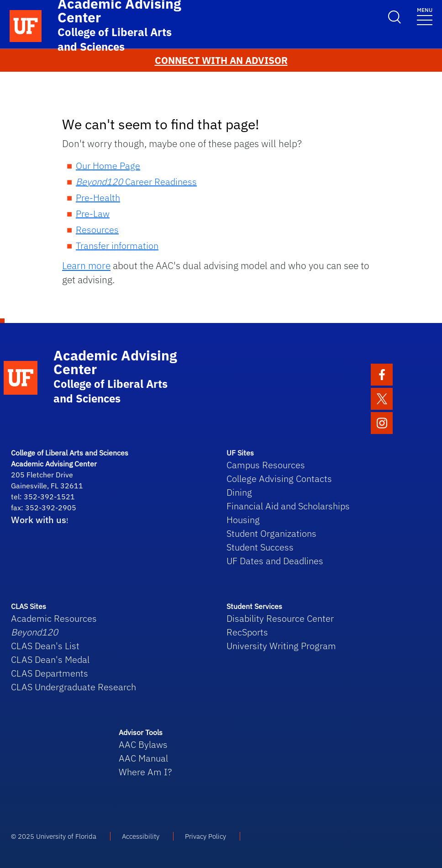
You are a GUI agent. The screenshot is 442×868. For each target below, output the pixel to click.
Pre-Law (93, 214)
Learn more (86, 266)
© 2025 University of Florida (54, 836)
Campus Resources (266, 465)
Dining (239, 492)
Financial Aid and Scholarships (288, 506)
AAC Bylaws (143, 744)
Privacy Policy (205, 836)
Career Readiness (136, 182)
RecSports (247, 632)
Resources (97, 230)
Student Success (260, 547)
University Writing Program (281, 646)
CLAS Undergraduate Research (74, 687)
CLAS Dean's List (45, 646)
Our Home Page (108, 166)
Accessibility (141, 836)
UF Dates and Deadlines (275, 561)
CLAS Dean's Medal (50, 659)
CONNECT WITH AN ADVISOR (221, 61)
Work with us (39, 520)
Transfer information (117, 246)
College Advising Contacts (279, 479)
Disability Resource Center (280, 618)
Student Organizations (271, 533)
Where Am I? (145, 772)
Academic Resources (54, 618)
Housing (243, 520)
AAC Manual (143, 758)
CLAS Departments (50, 673)
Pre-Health (98, 198)
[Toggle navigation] (425, 16)
